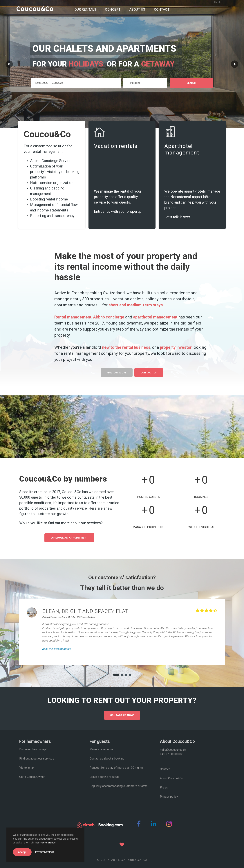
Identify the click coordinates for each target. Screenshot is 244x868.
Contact (162, 9)
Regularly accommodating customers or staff (119, 786)
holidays (86, 64)
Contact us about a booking (107, 759)
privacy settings (47, 843)
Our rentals (85, 9)
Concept (113, 9)
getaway (159, 64)
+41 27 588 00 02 (171, 754)
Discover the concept (33, 749)
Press (164, 787)
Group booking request (104, 777)
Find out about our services (37, 759)
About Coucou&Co (171, 778)
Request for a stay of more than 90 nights (116, 768)
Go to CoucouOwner (32, 777)
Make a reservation (102, 749)
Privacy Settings (45, 852)
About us (137, 9)
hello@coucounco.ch (173, 750)
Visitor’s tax (27, 768)
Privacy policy (169, 797)
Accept (22, 852)
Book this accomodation (57, 649)
